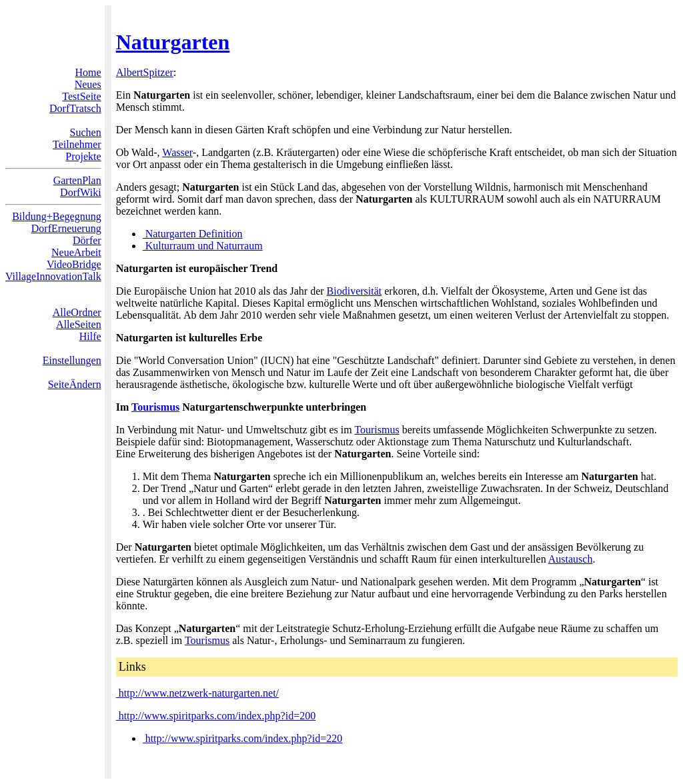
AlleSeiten (79, 324)
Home (88, 72)
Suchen (86, 132)
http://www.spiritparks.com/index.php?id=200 (216, 716)
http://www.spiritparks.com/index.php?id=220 (243, 738)
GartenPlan (77, 180)
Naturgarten (173, 42)
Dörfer (87, 240)
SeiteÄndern (75, 384)
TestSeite (81, 96)
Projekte (83, 156)
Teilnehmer (77, 144)
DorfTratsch (75, 108)
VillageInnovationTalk (53, 276)
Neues (88, 84)
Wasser (177, 152)
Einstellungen (72, 360)
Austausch (571, 559)
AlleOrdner (77, 312)
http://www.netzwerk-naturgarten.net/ (197, 693)
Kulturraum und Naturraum (203, 246)
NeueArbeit (76, 252)
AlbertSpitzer (145, 72)
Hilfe (90, 336)
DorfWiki (81, 192)
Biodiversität (355, 291)
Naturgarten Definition (193, 234)
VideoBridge (74, 264)
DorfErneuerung (66, 228)
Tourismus (155, 407)
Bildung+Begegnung (56, 216)
